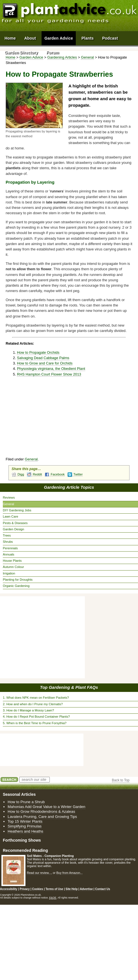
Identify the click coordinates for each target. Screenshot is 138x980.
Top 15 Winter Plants (25, 821)
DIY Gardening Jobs (17, 510)
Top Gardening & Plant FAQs (69, 687)
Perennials (10, 548)
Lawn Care (10, 516)
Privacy (25, 889)
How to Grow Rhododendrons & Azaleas (41, 811)
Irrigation (9, 573)
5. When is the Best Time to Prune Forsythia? (35, 723)
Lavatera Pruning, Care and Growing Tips (42, 817)
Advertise (87, 889)
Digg (18, 474)
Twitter (75, 474)
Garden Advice (59, 38)
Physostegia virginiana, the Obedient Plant (51, 369)
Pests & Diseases (15, 523)
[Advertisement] (71, 419)
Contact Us (103, 889)
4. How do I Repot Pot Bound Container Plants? (36, 717)
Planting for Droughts (18, 580)
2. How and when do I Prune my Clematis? (33, 704)
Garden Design (13, 529)
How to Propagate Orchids (38, 352)
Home (10, 38)
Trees (7, 535)
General (31, 459)
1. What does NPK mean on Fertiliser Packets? (36, 698)
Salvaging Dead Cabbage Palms (43, 358)
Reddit (34, 474)
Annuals (8, 554)
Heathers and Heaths (25, 831)
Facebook (55, 474)
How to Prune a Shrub (26, 802)
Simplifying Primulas (25, 826)
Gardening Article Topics (69, 487)
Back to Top (121, 780)
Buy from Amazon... (69, 873)
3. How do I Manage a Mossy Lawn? (28, 710)
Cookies (38, 889)
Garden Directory (21, 52)
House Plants (12, 561)
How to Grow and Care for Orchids (45, 363)
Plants (88, 38)
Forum (53, 52)
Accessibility (9, 889)
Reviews (9, 497)
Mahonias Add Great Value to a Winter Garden (47, 807)
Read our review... (39, 873)
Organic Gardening (16, 586)
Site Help (72, 889)
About (30, 38)
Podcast (110, 38)
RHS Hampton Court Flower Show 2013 (49, 374)
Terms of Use (54, 889)
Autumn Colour (13, 567)
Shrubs (8, 542)
